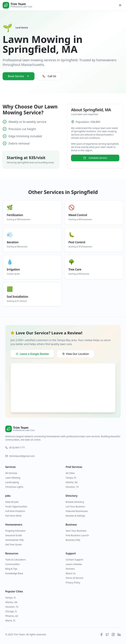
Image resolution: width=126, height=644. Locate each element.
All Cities (70, 473)
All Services (11, 473)
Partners (70, 569)
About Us (71, 573)
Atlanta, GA (72, 482)
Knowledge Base (14, 573)
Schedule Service (95, 158)
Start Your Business (76, 531)
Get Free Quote (13, 544)
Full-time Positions (15, 511)
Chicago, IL (11, 611)
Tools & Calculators (16, 560)
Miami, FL (10, 620)
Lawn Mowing (13, 478)
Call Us (49, 76)
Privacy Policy (73, 582)
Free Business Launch (77, 535)
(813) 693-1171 (15, 447)
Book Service (19, 76)
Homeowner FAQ (14, 540)
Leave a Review (74, 564)
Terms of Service (74, 578)
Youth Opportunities (16, 506)
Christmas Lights (14, 487)
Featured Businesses (77, 511)
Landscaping (12, 482)
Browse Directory (75, 502)
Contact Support (74, 560)
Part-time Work (13, 516)
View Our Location (76, 354)
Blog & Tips (11, 569)
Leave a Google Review (32, 354)
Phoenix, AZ (12, 616)
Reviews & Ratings (75, 516)
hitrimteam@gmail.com (20, 456)
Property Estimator (15, 531)
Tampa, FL (71, 478)
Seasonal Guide (14, 535)
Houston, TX (72, 487)
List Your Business (75, 506)
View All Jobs (12, 502)
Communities (12, 564)
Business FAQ (73, 540)
